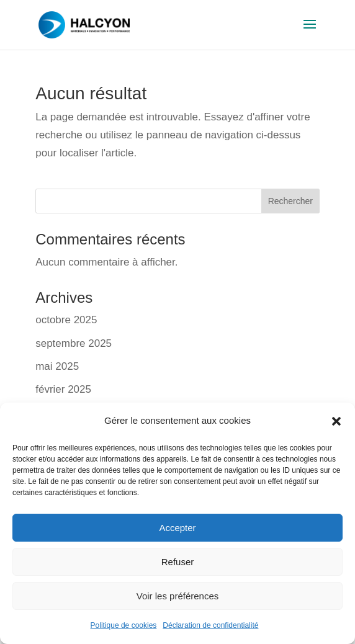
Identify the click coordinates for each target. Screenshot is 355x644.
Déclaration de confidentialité (210, 625)
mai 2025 (57, 366)
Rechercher (290, 201)
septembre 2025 (74, 343)
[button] (336, 421)
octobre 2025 (66, 320)
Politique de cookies (124, 625)
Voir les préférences (178, 596)
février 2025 (63, 389)
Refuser (178, 562)
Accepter (177, 528)
